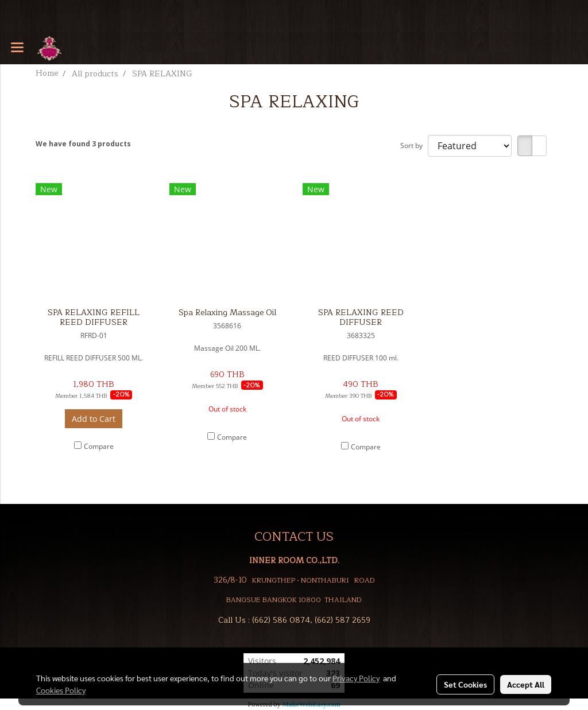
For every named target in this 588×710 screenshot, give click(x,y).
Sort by (414, 146)
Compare (99, 446)
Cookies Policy (61, 690)
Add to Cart (94, 419)
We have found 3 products (83, 144)
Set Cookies (465, 684)
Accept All (526, 684)
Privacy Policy (356, 678)
